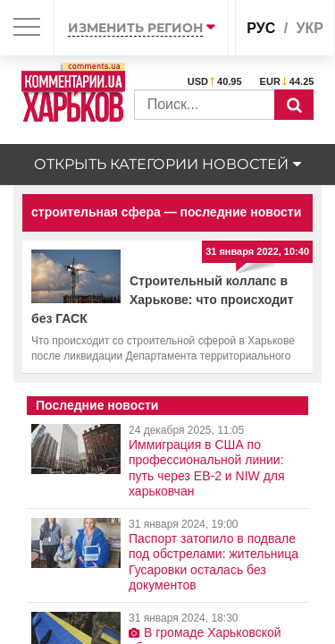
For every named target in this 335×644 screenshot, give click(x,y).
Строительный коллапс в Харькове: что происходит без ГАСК (163, 300)
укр (310, 28)
